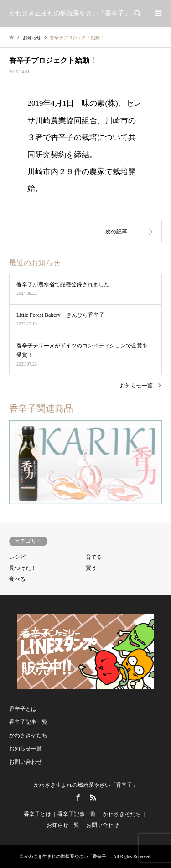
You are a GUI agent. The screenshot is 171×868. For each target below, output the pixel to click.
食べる (17, 579)
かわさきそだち (28, 735)
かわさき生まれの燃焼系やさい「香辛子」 (86, 785)
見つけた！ (23, 568)
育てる (94, 557)
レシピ (17, 557)
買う (91, 568)
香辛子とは (23, 709)
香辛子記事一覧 (28, 722)
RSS (93, 797)
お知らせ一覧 (136, 386)
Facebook (78, 797)
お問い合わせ (26, 762)
